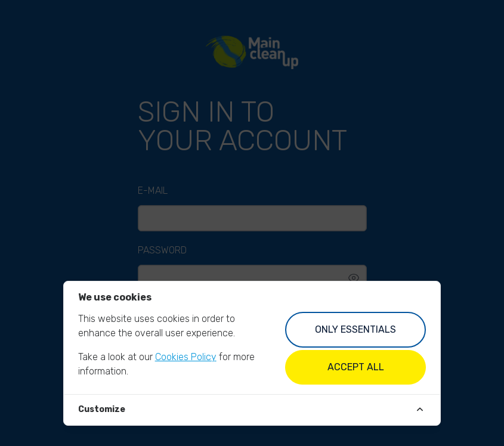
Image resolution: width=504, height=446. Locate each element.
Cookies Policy (186, 357)
